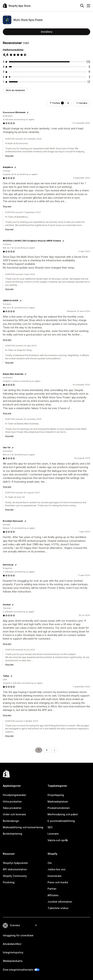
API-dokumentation (15, 869)
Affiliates (53, 895)
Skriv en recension (15, 90)
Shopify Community (15, 876)
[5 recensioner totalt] (89, 67)
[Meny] (88, 6)
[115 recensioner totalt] (88, 62)
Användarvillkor (12, 944)
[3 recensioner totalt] (89, 77)
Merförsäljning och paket (63, 814)
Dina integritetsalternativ (18, 970)
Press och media (58, 882)
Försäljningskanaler (14, 795)
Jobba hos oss (56, 869)
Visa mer (9, 156)
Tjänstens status (58, 908)
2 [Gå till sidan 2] (47, 750)
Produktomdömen (59, 808)
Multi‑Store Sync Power (28, 20)
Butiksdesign (11, 821)
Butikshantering (12, 834)
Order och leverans (14, 814)
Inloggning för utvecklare (18, 935)
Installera (46, 32)
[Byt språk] (23, 925)
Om (50, 863)
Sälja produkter (12, 808)
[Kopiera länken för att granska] (28, 113)
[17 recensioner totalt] (89, 82)
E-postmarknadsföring (61, 821)
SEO (50, 827)
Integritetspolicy (13, 952)
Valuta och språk (58, 840)
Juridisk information (60, 902)
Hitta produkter (12, 802)
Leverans (53, 834)
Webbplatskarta (13, 961)
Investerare (55, 876)
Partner (52, 889)
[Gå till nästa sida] (54, 750)
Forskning (9, 882)
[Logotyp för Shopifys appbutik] (17, 6)
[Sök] (82, 6)
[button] (68, 103)
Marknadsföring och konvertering (23, 827)
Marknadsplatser (58, 802)
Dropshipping (56, 795)
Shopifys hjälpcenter (15, 863)
